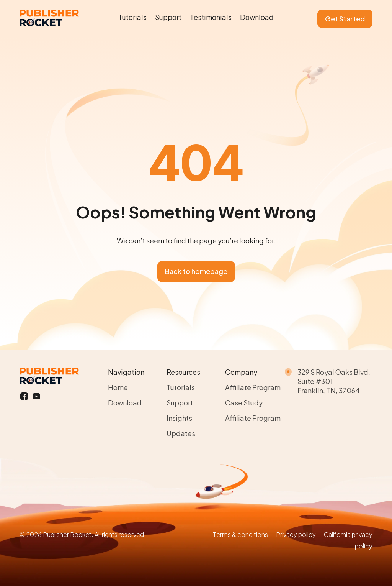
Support (168, 17)
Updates (181, 433)
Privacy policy (296, 534)
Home (118, 387)
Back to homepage (196, 271)
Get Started (345, 19)
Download (257, 17)
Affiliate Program (253, 387)
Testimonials (211, 17)
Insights (179, 418)
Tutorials (132, 17)
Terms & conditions (240, 534)
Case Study (244, 403)
